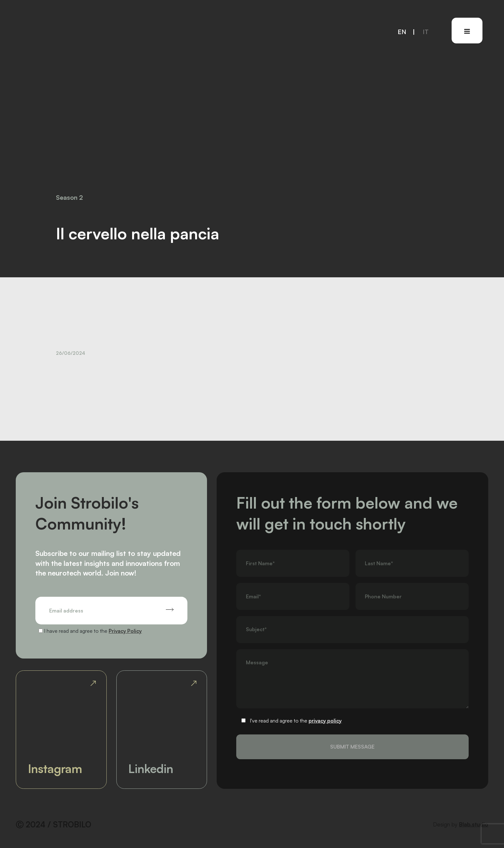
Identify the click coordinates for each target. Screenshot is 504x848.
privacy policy (325, 721)
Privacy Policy (125, 631)
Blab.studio (474, 824)
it (426, 32)
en (402, 32)
